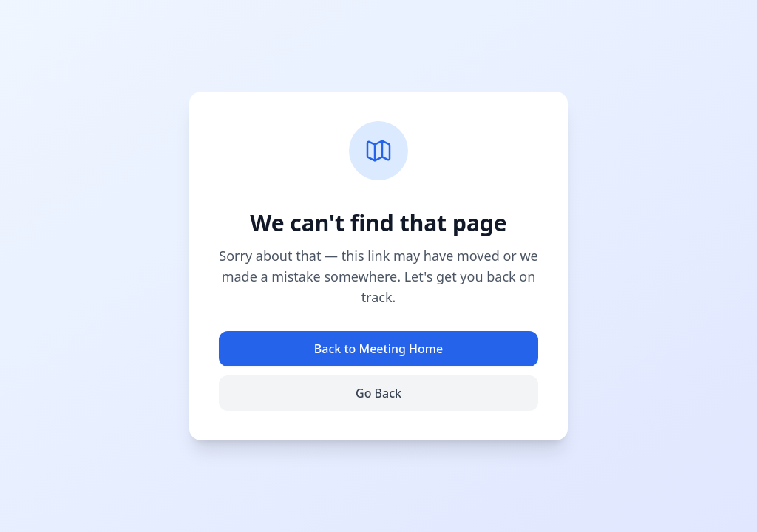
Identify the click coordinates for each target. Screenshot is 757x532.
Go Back (378, 393)
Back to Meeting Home (378, 349)
